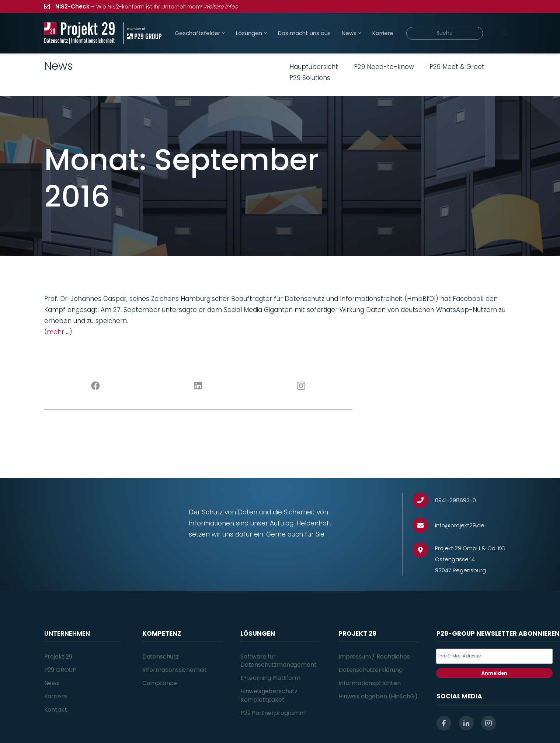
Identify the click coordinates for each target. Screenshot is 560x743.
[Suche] (445, 33)
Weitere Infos (221, 6)
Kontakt (56, 710)
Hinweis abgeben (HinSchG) (378, 696)
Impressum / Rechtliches (374, 657)
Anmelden (494, 673)
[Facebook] (96, 386)
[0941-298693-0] (424, 501)
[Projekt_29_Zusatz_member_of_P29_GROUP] (142, 33)
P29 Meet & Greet (457, 67)
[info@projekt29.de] (424, 526)
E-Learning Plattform (270, 678)
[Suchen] (505, 33)
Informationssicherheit (175, 670)
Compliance (160, 683)
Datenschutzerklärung (371, 670)
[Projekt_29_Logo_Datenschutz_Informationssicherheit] (80, 33)
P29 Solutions (310, 78)
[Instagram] (301, 386)
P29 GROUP (60, 670)
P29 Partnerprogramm (273, 713)
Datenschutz (161, 657)
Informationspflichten (370, 683)
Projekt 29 (58, 657)
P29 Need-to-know (384, 67)
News (52, 683)
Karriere (56, 696)
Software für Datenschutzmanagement (279, 661)
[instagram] (488, 723)
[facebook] (444, 723)
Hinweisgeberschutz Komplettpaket (269, 695)
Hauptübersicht (314, 67)
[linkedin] (466, 723)
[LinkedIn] (198, 386)
